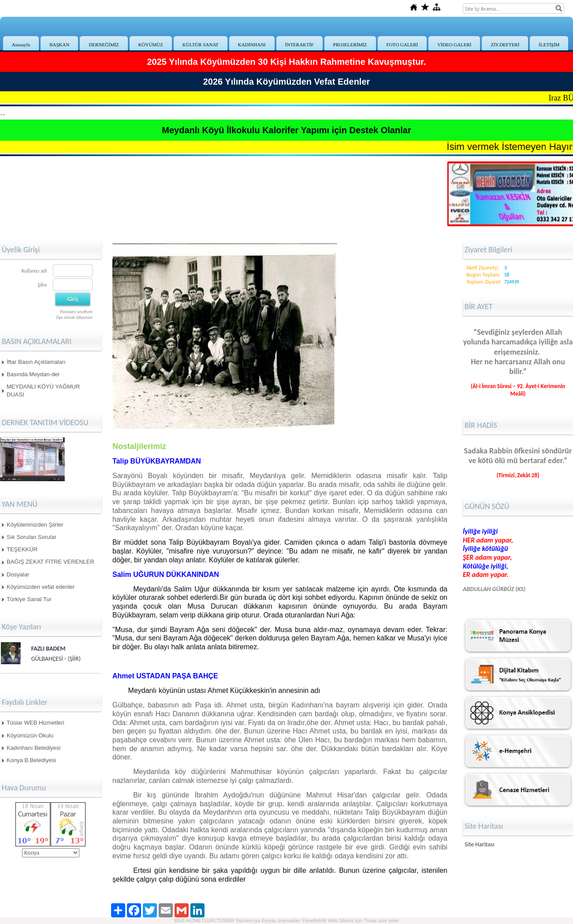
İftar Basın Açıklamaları (36, 362)
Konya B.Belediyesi (31, 760)
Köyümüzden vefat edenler (41, 587)
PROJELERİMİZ (350, 45)
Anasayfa (21, 45)
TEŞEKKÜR (22, 549)
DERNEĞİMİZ (104, 45)
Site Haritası (480, 844)
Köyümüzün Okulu (30, 735)
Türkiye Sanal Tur (29, 599)
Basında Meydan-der (33, 374)
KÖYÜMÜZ (151, 45)
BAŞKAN (59, 45)
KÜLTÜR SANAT (201, 45)
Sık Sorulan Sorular (32, 537)
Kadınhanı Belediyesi (33, 748)
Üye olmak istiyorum (74, 317)
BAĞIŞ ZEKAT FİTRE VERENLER (50, 562)
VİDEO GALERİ (454, 45)
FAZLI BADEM (48, 649)
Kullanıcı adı (34, 271)
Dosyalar (18, 574)
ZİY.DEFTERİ (505, 45)
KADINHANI (252, 45)
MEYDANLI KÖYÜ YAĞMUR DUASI (43, 391)
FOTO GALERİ (402, 45)
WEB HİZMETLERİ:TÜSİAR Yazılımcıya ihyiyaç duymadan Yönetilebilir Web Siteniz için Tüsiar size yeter (286, 920)
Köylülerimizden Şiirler (35, 525)
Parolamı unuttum (76, 312)
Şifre (42, 285)
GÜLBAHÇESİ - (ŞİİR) (56, 659)
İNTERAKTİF (300, 45)
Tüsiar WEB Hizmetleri (35, 723)
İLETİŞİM (549, 45)
